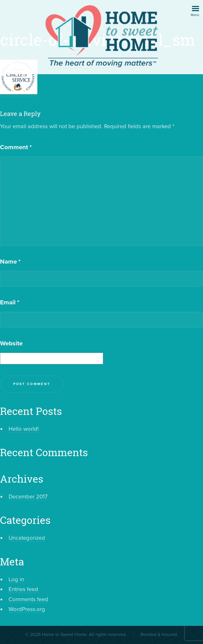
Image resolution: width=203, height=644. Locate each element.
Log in (16, 579)
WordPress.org (27, 609)
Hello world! (24, 429)
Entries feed (23, 589)
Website (11, 343)
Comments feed (28, 599)
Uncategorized (27, 538)
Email (10, 302)
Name (10, 262)
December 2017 (28, 497)
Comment (16, 147)
